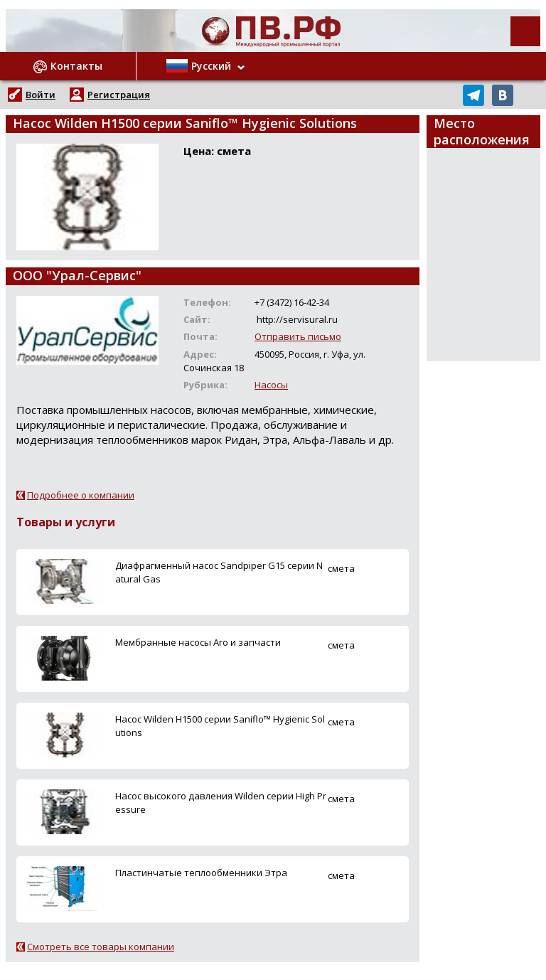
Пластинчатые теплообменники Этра (201, 873)
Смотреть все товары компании (101, 947)
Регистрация (119, 95)
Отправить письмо (298, 336)
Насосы (271, 385)
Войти (41, 95)
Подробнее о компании (81, 495)
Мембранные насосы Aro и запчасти (198, 642)
